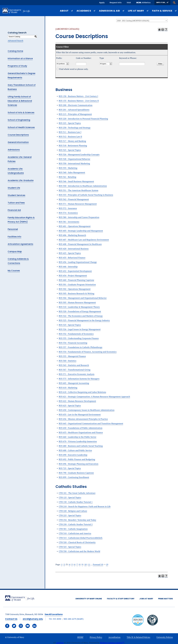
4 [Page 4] (69, 564)
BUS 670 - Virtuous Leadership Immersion (78, 441)
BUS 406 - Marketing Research (72, 235)
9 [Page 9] (82, 564)
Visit (129, 3)
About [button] (66, 11)
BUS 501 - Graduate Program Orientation (77, 284)
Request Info (116, 3)
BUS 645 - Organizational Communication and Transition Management (91, 423)
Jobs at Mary (146, 599)
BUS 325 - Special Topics (70, 150)
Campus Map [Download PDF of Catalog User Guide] (15, 251)
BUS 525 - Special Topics (70, 325)
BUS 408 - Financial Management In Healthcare (80, 244)
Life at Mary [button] (138, 11)
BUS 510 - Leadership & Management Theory (79, 307)
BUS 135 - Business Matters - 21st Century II (79, 101)
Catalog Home (15, 51)
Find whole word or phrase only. (74, 69)
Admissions (14, 150)
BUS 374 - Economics (68, 213)
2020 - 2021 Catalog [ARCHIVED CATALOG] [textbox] (133, 21)
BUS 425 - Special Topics (70, 253)
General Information (18, 142)
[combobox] (142, 20)
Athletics (146, 3)
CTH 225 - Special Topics (70, 515)
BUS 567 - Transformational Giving (75, 370)
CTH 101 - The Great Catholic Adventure (77, 493)
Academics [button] (86, 11)
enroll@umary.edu (33, 619)
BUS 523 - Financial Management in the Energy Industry (84, 320)
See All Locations (54, 614)
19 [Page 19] (107, 564)
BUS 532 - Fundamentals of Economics (76, 334)
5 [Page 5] (72, 564)
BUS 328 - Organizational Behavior (75, 159)
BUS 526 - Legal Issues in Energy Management (80, 329)
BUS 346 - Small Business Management (76, 181)
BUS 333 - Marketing (68, 168)
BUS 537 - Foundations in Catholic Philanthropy (81, 347)
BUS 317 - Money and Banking (72, 141)
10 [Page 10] (85, 564)
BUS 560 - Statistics (68, 361)
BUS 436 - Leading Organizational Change (78, 262)
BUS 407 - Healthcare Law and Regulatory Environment (84, 240)
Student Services (16, 195)
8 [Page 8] (80, 564)
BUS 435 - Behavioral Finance (72, 258)
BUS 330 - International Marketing (74, 163)
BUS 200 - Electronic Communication (76, 105)
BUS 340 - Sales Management (72, 172)
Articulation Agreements (20, 244)
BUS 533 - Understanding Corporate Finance (79, 338)
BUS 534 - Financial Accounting (73, 343)
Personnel (13, 229)
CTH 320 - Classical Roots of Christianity (77, 542)
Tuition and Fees (16, 203)
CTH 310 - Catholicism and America (75, 533)
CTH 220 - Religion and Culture (73, 511)
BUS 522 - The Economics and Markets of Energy (81, 316)
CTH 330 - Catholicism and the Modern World (79, 551)
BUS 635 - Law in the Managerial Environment (80, 414)
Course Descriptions (18, 135)
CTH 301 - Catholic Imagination (73, 529)
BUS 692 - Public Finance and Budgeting (77, 459)
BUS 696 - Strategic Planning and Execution (79, 464)
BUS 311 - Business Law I (70, 132)
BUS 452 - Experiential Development (75, 271)
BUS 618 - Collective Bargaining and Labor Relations (82, 392)
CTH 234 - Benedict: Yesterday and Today (77, 520)
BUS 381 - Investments (69, 222)
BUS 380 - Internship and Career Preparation (79, 217)
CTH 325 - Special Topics (70, 547)
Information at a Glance (20, 58)
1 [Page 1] (62, 564)
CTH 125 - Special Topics (70, 497)
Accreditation (114, 637)
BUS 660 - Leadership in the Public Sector (78, 437)
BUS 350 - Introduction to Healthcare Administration (83, 186)
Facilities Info (14, 237)
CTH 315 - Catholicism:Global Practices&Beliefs (81, 538)
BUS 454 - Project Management (73, 276)
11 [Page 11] (89, 564)
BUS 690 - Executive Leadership (73, 455)
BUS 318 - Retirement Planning (73, 146)
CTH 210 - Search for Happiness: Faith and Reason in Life (85, 506)
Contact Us (11, 619)
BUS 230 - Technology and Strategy (75, 128)
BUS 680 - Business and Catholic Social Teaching (81, 446)
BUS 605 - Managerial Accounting (74, 383)
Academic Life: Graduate (21, 180)
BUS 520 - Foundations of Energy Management (80, 311)
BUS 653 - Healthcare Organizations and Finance (81, 432)
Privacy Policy (96, 637)
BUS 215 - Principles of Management (75, 114)
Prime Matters (165, 599)
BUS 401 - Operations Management (75, 226)
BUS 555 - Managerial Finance (72, 356)
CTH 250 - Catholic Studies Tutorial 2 (76, 524)
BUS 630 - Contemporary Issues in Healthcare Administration (87, 410)
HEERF (80, 637)
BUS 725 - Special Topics (70, 468)
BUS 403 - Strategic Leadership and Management (81, 231)
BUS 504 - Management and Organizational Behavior (83, 298)
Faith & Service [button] (164, 11)
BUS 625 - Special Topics (70, 406)
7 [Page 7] (77, 564)
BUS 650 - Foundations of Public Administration (81, 428)
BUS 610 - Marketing (68, 388)
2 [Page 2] (64, 564)
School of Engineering (19, 120)
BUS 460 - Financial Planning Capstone (76, 280)
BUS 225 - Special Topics (70, 123)
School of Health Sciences (21, 127)
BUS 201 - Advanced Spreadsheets (74, 110)
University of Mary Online (89, 599)
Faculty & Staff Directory (121, 599)
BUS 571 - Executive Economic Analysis (77, 374)
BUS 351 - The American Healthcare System (78, 190)
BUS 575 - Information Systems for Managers (79, 379)
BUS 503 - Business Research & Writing (76, 293)
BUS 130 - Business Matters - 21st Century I (78, 96)
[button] (162, 3)
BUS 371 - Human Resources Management (78, 204)
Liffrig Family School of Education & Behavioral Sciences (20, 101)
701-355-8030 (55, 619)
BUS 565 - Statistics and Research (74, 365)
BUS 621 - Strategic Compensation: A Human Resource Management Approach (94, 397)
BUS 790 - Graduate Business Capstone (76, 473)
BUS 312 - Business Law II (70, 137)
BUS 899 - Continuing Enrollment (74, 477)
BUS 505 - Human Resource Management (77, 302)
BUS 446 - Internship (68, 267)
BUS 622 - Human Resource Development (77, 401)
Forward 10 (98, 564)
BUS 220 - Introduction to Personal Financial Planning (83, 119)
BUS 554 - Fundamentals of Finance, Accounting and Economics (88, 352)
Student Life (14, 188)
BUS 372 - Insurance (68, 208)
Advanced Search (15, 41)
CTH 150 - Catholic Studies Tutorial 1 (76, 502)
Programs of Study (17, 66)
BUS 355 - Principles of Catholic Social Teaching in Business (86, 195)
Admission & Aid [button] (112, 11)
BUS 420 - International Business (74, 249)
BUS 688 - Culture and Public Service (75, 450)
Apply (102, 3)
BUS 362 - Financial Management (74, 199)
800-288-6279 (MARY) (74, 619)
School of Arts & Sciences (21, 113)
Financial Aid (14, 210)
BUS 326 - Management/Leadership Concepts (79, 154)
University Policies (165, 637)
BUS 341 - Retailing (67, 177)
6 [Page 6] (75, 564)
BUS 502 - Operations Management (75, 289)
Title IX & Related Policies (138, 637)
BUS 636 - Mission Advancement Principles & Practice (83, 419)
